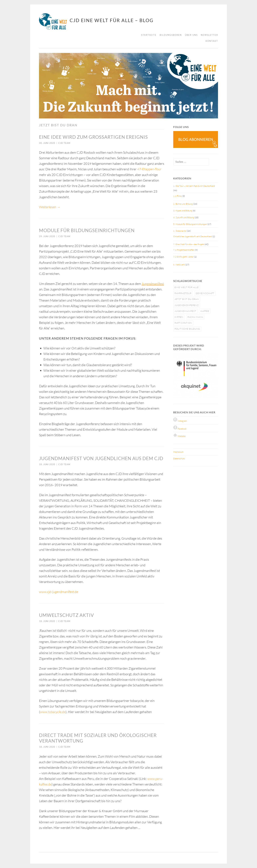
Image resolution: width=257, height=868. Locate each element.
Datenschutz (179, 458)
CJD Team (64, 143)
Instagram (180, 421)
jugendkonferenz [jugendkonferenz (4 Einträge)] (187, 305)
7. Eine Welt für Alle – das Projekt (189, 244)
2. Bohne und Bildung (183, 204)
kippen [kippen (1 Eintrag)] (179, 317)
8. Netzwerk (179, 265)
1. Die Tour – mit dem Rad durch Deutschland (194, 186)
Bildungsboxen (171, 35)
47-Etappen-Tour (149, 169)
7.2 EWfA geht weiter (183, 257)
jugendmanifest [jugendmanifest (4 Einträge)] (185, 311)
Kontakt (212, 41)
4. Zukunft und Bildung (184, 217)
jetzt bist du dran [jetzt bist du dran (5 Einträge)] (187, 299)
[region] (128, 86)
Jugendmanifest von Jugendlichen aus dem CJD (101, 458)
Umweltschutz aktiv (66, 615)
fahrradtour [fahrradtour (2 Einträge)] (183, 293)
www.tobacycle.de (53, 712)
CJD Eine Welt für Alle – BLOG (112, 20)
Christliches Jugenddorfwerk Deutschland (193, 236)
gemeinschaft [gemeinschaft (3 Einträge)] (205, 293)
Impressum (178, 452)
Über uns (191, 35)
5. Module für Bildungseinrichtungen (190, 224)
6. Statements (180, 231)
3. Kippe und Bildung (183, 210)
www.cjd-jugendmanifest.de (59, 592)
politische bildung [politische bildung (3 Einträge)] (187, 329)
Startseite (149, 35)
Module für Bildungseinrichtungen (87, 230)
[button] (44, 86)
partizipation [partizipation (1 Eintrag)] (183, 323)
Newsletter (209, 35)
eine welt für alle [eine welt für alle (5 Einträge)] (187, 287)
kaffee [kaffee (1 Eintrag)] (205, 311)
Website (179, 436)
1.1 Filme (178, 196)
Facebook (180, 429)
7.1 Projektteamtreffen (184, 250)
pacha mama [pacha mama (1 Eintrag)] (195, 317)
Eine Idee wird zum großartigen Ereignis (93, 137)
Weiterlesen (50, 207)
